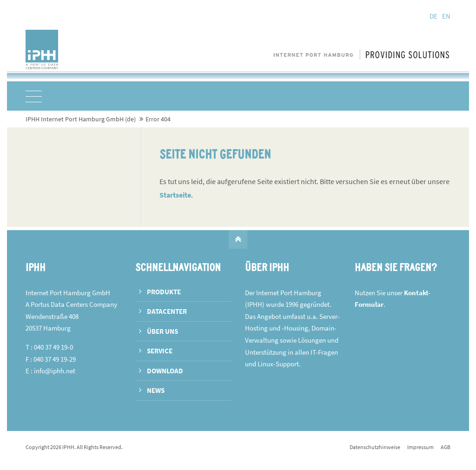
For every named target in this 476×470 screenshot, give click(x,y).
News (156, 390)
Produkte (164, 292)
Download (165, 371)
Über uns (162, 331)
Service (160, 351)
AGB (446, 447)
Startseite (175, 195)
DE (433, 16)
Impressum (420, 447)
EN (446, 16)
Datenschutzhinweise (375, 447)
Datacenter (167, 311)
